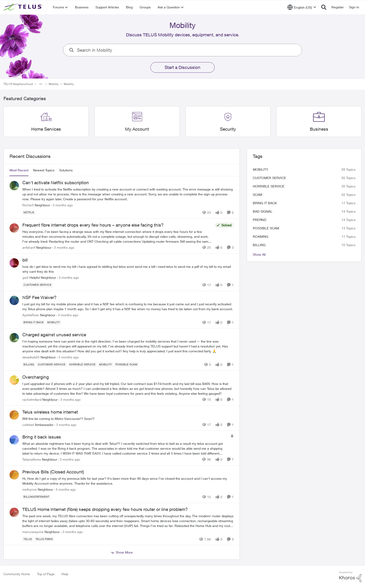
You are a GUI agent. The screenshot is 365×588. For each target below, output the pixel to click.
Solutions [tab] (66, 170)
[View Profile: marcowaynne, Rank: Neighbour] (14, 512)
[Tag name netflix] (29, 212)
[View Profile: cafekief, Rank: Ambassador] (14, 415)
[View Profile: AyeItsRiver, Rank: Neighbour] (14, 300)
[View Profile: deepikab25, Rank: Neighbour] (14, 338)
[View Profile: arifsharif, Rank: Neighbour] (14, 228)
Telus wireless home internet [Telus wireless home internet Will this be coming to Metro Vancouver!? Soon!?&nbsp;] (50, 412)
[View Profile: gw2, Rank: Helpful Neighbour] (14, 263)
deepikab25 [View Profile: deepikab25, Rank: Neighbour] (31, 357)
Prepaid (260, 220)
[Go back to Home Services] (46, 129)
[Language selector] (302, 7)
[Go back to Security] (228, 129)
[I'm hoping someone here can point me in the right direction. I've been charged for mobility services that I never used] (128, 346)
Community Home (17, 574)
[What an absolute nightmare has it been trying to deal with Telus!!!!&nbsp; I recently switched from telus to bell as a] (125, 448)
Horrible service (269, 186)
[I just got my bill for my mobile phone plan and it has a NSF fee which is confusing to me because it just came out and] (128, 306)
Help (65, 574)
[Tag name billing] (29, 364)
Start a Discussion (182, 67)
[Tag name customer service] (37, 285)
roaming (261, 236)
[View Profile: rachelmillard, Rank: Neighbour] (14, 380)
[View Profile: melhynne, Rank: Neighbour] (14, 475)
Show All (259, 254)
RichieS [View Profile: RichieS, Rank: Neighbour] (28, 205)
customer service (269, 178)
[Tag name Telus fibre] (44, 539)
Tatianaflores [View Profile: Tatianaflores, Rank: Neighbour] (32, 459)
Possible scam (266, 228)
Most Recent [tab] (19, 170)
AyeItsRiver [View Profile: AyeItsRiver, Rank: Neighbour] (31, 315)
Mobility (260, 169)
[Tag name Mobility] (54, 322)
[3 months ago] (62, 205)
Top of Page (46, 574)
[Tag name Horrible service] (82, 364)
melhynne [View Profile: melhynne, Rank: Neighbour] (30, 489)
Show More (122, 552)
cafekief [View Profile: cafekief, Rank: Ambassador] (28, 424)
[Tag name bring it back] (34, 322)
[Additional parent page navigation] (41, 84)
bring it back (265, 203)
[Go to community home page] (24, 7)
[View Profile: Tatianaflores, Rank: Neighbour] (14, 440)
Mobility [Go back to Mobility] (54, 84)
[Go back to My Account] (137, 129)
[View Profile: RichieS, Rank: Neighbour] (14, 186)
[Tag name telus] (28, 539)
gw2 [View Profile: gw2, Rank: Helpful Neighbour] (25, 277)
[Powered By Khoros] (350, 577)
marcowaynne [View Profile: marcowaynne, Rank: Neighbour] (33, 532)
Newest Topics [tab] (44, 170)
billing (259, 245)
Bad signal (263, 211)
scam (257, 195)
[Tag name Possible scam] (127, 364)
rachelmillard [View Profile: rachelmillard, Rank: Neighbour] (32, 399)
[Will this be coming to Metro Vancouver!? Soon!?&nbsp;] (128, 418)
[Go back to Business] (319, 129)
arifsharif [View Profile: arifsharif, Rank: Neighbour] (29, 247)
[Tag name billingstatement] (36, 497)
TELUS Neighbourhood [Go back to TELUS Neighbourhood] (18, 84)
